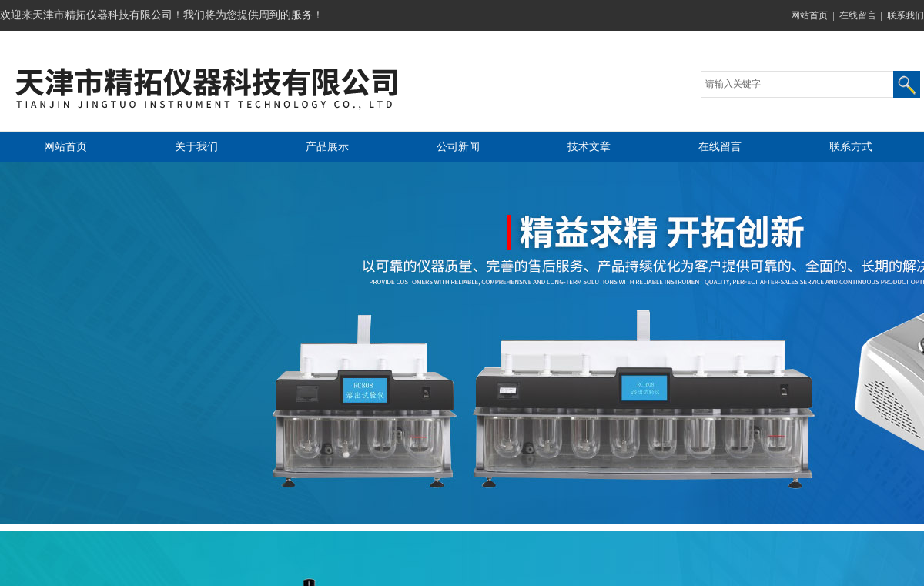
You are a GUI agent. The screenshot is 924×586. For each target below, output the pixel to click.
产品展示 (327, 147)
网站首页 (809, 15)
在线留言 (858, 15)
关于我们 (196, 147)
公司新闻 (458, 147)
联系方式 (851, 147)
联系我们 (906, 15)
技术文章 (589, 147)
